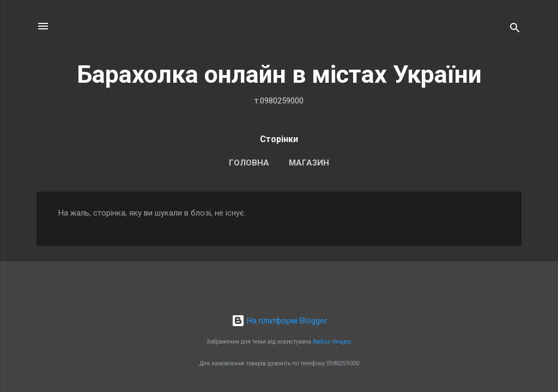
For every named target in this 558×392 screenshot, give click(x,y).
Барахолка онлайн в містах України (279, 74)
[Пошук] (515, 30)
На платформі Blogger (279, 321)
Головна (249, 163)
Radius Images (332, 342)
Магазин (309, 163)
